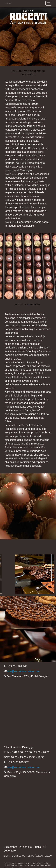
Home (8, 3)
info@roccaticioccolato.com (24, 671)
